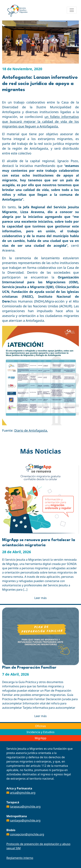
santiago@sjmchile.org (25, 820)
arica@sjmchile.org (23, 793)
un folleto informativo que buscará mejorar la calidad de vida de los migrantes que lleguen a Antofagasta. (40, 122)
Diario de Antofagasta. (31, 430)
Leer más (40, 598)
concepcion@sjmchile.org (27, 834)
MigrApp (40, 738)
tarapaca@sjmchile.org (25, 807)
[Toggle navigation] (72, 10)
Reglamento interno (20, 858)
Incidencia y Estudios (40, 732)
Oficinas (40, 726)
